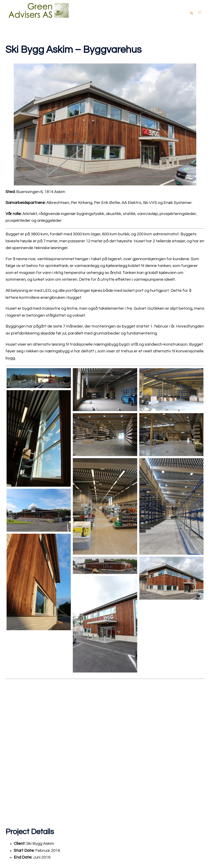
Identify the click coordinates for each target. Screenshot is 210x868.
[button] (191, 12)
